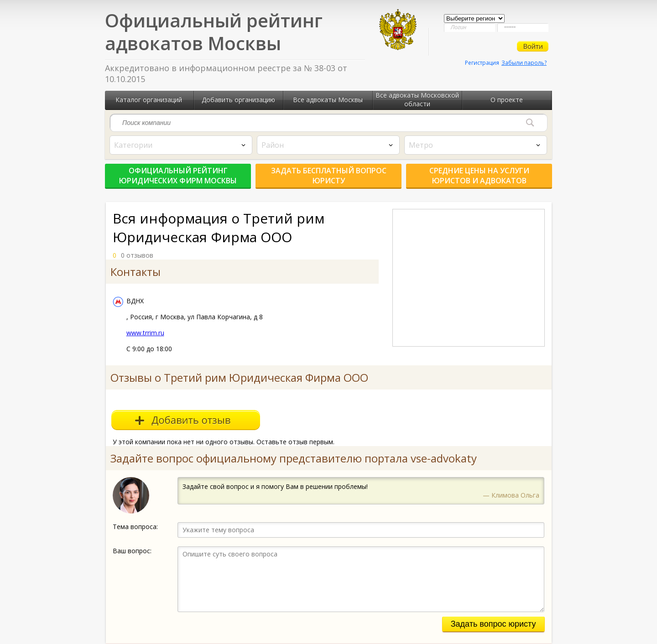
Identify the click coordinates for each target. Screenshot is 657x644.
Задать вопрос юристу (493, 624)
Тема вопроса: (135, 527)
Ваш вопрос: (132, 551)
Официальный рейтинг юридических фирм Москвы (178, 176)
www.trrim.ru (145, 333)
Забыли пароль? (524, 63)
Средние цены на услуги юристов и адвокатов (479, 176)
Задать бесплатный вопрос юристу (329, 176)
